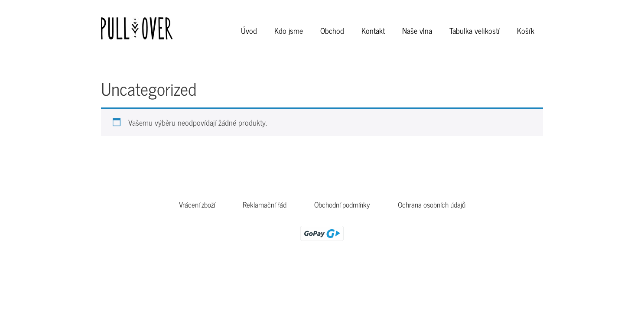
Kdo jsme (289, 30)
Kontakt (373, 30)
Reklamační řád (265, 205)
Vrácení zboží (197, 205)
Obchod (332, 30)
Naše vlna (417, 30)
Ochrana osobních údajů (432, 205)
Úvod (249, 30)
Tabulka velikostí (475, 30)
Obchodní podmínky (342, 205)
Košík (526, 30)
